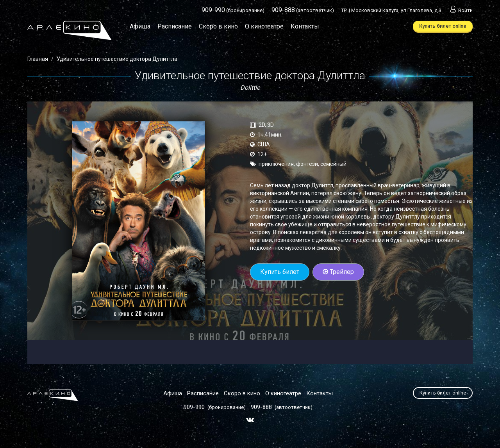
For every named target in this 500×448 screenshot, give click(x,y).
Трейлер (338, 272)
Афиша (140, 26)
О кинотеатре (264, 26)
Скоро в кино (218, 26)
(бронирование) (233, 10)
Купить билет (280, 272)
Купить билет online (443, 26)
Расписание (175, 26)
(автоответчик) (303, 10)
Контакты (305, 26)
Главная (38, 59)
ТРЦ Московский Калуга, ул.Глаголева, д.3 (391, 10)
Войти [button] (461, 10)
